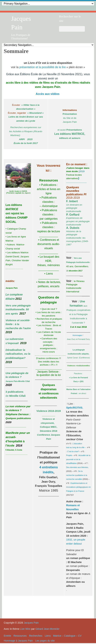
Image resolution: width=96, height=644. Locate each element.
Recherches (36, 636)
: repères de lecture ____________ (49, 231)
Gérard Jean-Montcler (47, 629)
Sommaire (16, 51)
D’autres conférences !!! (49, 358)
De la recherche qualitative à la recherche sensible (77, 475)
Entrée (7, 636)
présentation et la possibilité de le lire (42, 67)
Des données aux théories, (77, 467)
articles (41, 189)
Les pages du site (45, 641)
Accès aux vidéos (48, 94)
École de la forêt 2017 (26, 143)
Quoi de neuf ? (49, 309)
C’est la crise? (73, 451)
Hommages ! (78, 335)
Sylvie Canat (72, 358)
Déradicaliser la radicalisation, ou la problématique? (18, 354)
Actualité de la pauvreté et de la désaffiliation (78, 459)
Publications (48, 185)
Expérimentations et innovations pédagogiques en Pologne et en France (78, 487)
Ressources (20, 636)
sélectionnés (49, 398)
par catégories (49, 219)
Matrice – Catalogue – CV (67, 636)
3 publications (14, 392)
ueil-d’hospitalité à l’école (15, 441)
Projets (69, 455)
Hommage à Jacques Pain (18, 641)
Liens (48, 636)
